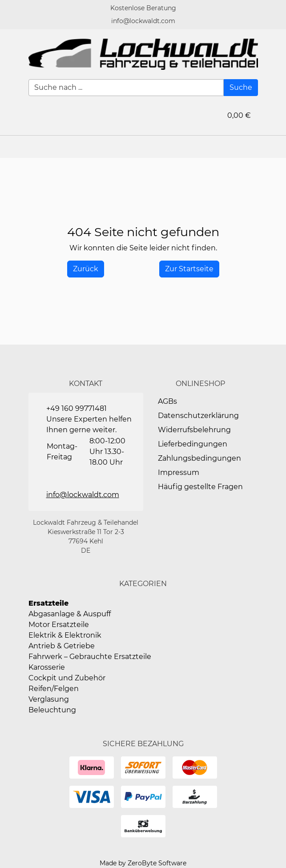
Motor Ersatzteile (59, 625)
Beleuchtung (52, 710)
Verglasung (49, 699)
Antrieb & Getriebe (62, 646)
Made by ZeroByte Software (143, 863)
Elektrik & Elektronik (65, 635)
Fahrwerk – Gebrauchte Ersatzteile (90, 657)
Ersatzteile (48, 603)
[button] (275, 147)
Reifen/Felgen (54, 689)
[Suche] (241, 88)
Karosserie (47, 667)
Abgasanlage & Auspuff (70, 614)
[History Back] (86, 269)
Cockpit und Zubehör (67, 678)
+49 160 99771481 (77, 408)
